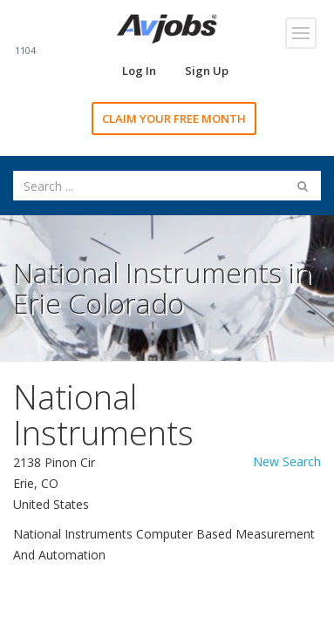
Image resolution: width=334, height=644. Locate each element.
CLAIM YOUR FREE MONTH (174, 119)
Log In (139, 71)
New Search (287, 461)
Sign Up (207, 71)
